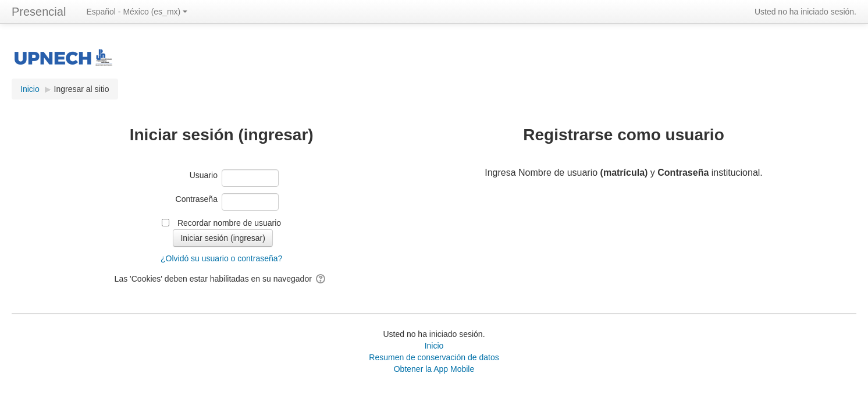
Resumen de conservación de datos (434, 357)
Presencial (39, 12)
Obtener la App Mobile (434, 369)
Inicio (434, 346)
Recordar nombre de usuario (229, 223)
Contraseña (197, 199)
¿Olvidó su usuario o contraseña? (221, 258)
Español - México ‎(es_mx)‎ (137, 12)
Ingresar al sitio (82, 89)
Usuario (204, 175)
